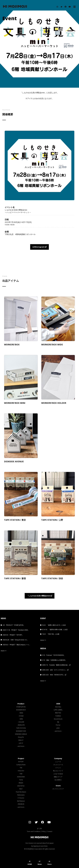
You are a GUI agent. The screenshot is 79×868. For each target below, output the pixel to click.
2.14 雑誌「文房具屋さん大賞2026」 (54, 660)
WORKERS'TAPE (21, 731)
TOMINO (58, 716)
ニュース (58, 762)
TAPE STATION (21, 728)
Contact (50, 831)
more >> (4, 651)
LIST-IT (21, 743)
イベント (58, 768)
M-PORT (21, 762)
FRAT (21, 789)
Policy (44, 831)
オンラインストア (58, 789)
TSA (21, 768)
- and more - (21, 746)
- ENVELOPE (21, 725)
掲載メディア (58, 777)
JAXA (58, 728)
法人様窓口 (58, 780)
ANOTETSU (21, 786)
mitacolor (21, 771)
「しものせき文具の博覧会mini (40, 596)
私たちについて (58, 771)
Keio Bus (58, 707)
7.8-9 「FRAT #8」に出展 (51, 634)
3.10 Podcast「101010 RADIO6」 (54, 655)
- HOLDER (21, 722)
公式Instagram (39, 247)
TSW (21, 774)
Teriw (21, 780)
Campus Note (21, 765)
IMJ (58, 722)
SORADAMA (21, 777)
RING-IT (21, 740)
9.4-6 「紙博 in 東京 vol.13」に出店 (54, 625)
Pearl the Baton (21, 792)
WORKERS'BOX (21, 710)
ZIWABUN (21, 804)
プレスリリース (58, 765)
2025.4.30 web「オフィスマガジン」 (55, 670)
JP (38, 829)
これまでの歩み (58, 774)
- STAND (21, 716)
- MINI (21, 719)
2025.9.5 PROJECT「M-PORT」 (13, 635)
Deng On (21, 737)
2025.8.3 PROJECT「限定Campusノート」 (17, 645)
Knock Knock (58, 719)
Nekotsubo (21, 795)
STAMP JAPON (21, 707)
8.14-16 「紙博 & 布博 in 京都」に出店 (55, 630)
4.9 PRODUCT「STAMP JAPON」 (14, 625)
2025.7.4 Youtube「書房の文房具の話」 (56, 665)
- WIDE (21, 713)
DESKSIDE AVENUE (21, 734)
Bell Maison (21, 801)
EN (41, 829)
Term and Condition (34, 831)
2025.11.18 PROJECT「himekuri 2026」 (16, 630)
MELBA (21, 783)
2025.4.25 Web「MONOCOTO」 (54, 675)
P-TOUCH (21, 798)
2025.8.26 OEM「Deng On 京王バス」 (15, 640)
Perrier (58, 725)
